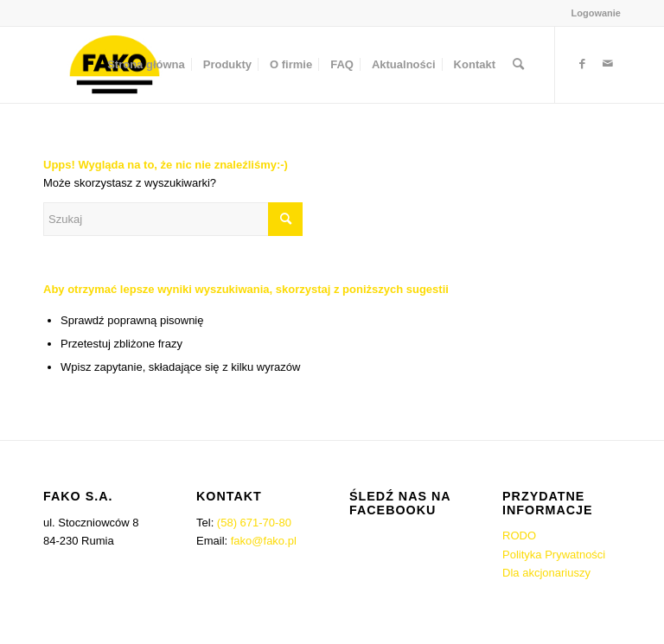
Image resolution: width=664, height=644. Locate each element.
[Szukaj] (518, 65)
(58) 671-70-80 (254, 523)
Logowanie (596, 13)
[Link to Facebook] (582, 64)
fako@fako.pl (264, 541)
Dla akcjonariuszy (546, 573)
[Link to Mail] (608, 64)
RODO (519, 536)
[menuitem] (592, 13)
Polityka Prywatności (554, 555)
